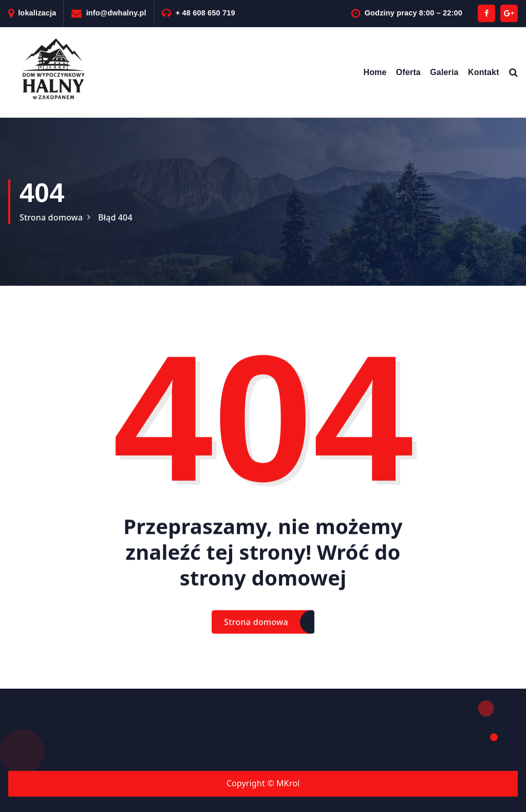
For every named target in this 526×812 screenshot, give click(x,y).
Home (375, 72)
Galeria (444, 72)
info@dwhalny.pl (116, 13)
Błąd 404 (115, 217)
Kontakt (484, 72)
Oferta (408, 72)
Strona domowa (51, 217)
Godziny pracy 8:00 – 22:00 (414, 13)
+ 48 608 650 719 (205, 13)
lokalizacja (37, 13)
